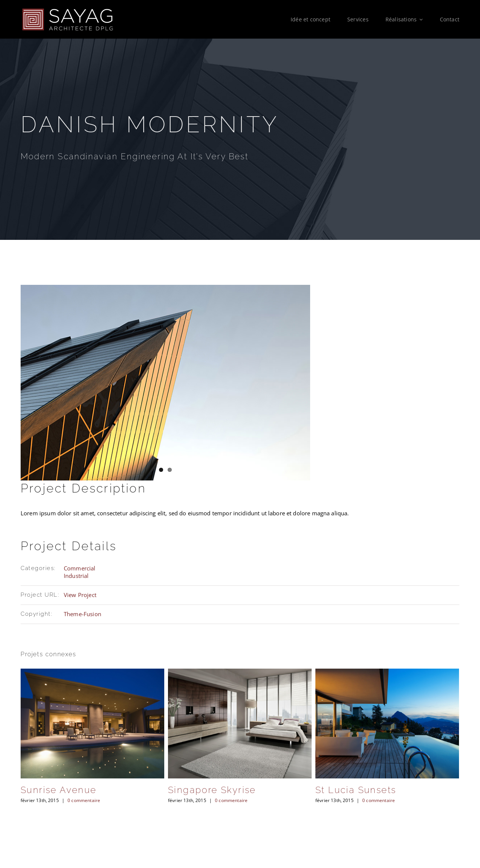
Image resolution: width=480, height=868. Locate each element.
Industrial (76, 576)
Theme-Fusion (82, 614)
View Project (80, 595)
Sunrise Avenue (59, 790)
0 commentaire (84, 800)
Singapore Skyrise (212, 790)
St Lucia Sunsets (356, 790)
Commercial (80, 568)
